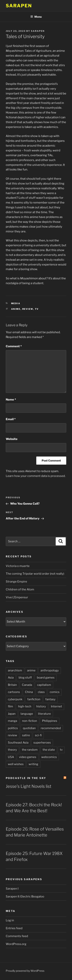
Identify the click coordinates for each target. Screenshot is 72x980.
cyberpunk (15, 699)
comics (55, 692)
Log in (10, 920)
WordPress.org (16, 944)
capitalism (44, 685)
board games (46, 678)
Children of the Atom (20, 589)
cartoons (14, 692)
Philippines (50, 721)
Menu (36, 17)
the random (30, 750)
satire (26, 735)
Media (16, 303)
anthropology (50, 670)
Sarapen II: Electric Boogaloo (25, 897)
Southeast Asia (18, 743)
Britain (12, 685)
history (41, 706)
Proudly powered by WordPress (25, 971)
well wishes (16, 764)
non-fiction (30, 721)
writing (33, 764)
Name (11, 400)
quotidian (29, 728)
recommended (51, 728)
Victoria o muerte (18, 566)
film (10, 706)
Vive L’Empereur (17, 597)
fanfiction (34, 699)
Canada (27, 685)
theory (12, 750)
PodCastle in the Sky (26, 778)
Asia (11, 678)
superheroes (42, 743)
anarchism (15, 670)
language (27, 714)
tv (37, 309)
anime (16, 309)
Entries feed (14, 928)
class (41, 692)
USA (11, 757)
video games (28, 757)
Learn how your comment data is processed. (36, 476)
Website (12, 439)
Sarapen (19, 6)
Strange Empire (16, 582)
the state (49, 750)
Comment (14, 346)
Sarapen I (12, 889)
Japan (12, 714)
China (29, 692)
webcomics (49, 757)
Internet (56, 706)
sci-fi (38, 735)
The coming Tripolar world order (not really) (35, 574)
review (28, 309)
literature (44, 714)
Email (11, 419)
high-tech (25, 706)
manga (12, 721)
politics (13, 728)
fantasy (50, 699)
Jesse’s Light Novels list (29, 786)
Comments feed (17, 936)
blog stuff (25, 678)
